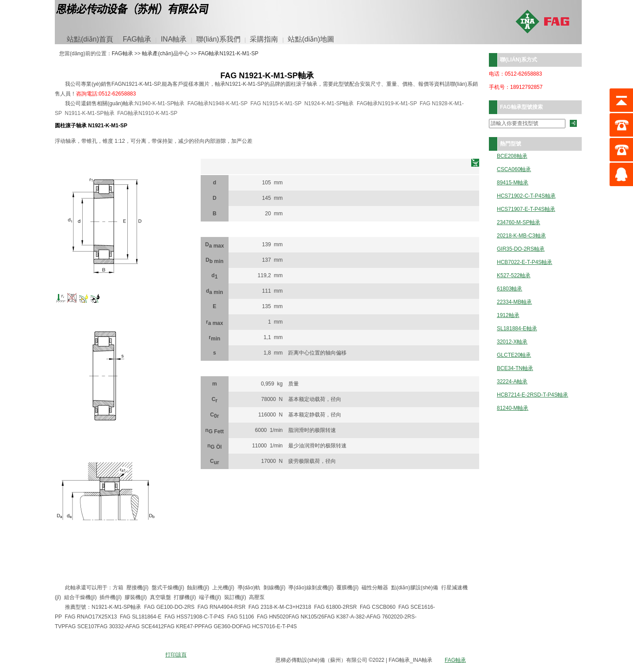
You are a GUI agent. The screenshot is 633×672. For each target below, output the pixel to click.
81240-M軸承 (513, 408)
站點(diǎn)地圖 (311, 39)
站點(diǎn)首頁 (90, 39)
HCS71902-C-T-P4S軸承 (526, 196)
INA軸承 (174, 39)
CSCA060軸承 (514, 170)
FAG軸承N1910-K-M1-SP (147, 113)
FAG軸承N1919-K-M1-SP (387, 103)
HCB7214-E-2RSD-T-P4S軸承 (532, 395)
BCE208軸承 (512, 156)
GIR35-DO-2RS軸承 (521, 249)
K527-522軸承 (514, 276)
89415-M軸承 (513, 183)
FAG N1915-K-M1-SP (276, 103)
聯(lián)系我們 (218, 39)
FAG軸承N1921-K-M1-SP (228, 53)
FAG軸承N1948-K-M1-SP (217, 103)
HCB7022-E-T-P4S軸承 (524, 262)
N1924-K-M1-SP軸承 (329, 103)
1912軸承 (508, 315)
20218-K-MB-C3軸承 (521, 236)
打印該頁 (176, 655)
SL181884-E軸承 (517, 329)
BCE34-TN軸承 (515, 368)
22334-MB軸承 (514, 302)
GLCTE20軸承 (514, 355)
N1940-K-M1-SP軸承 (160, 103)
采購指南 (264, 39)
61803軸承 (509, 289)
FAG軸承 (137, 39)
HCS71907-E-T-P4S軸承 (526, 209)
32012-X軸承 (512, 342)
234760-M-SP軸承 (519, 223)
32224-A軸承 (512, 382)
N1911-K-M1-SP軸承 (89, 113)
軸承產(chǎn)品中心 (165, 53)
